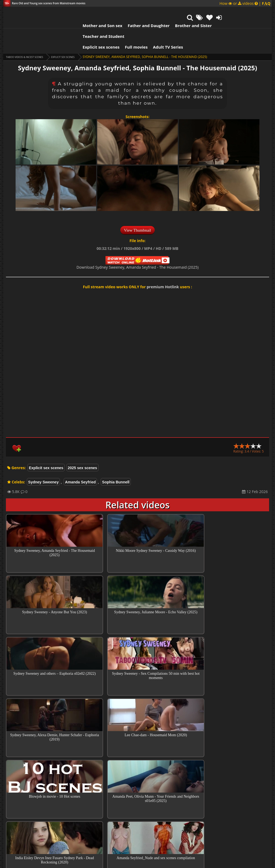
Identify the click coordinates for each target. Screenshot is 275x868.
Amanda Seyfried (80, 458)
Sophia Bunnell (116, 458)
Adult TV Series (132, 23)
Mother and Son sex (66, 12)
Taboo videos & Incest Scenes (31, 33)
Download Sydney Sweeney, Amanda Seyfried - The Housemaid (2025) (138, 243)
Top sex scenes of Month (138, 789)
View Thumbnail (138, 206)
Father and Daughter (112, 12)
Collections (138, 804)
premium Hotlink (163, 263)
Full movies (100, 23)
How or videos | (245, 3)
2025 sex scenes (82, 444)
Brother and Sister (157, 12)
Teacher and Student (202, 12)
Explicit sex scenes (65, 23)
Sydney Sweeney (44, 458)
